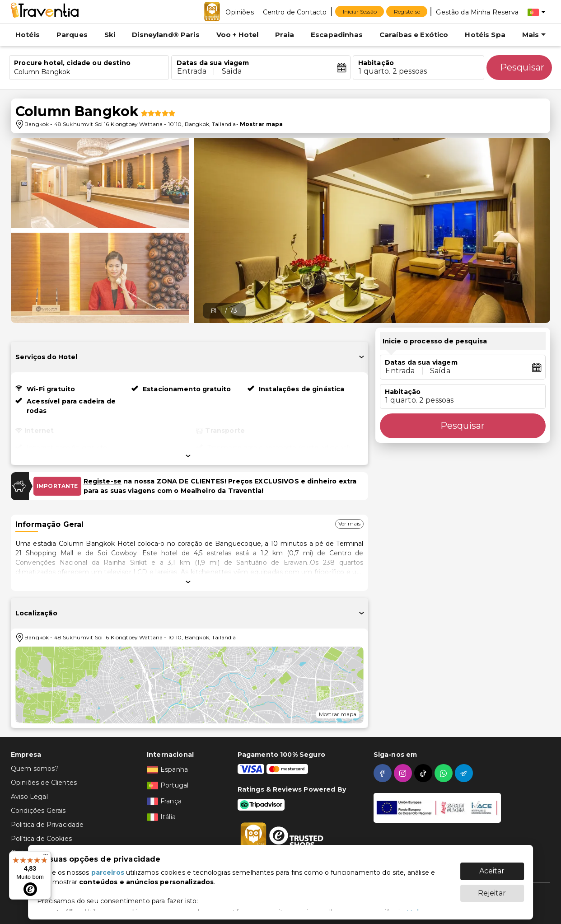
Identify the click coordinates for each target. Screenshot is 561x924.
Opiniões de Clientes (44, 783)
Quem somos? (35, 769)
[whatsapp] (445, 773)
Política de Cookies (41, 839)
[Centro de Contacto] (295, 12)
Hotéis (28, 35)
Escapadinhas (337, 35)
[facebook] (384, 773)
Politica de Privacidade (47, 825)
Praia (285, 35)
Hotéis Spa (485, 35)
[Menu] (46, 857)
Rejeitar (492, 889)
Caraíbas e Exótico (414, 35)
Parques (72, 35)
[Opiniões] (239, 12)
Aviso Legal (29, 797)
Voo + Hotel (238, 35)
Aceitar (492, 866)
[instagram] (404, 773)
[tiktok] (424, 773)
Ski (110, 35)
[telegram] (465, 773)
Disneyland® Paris (166, 35)
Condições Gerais (38, 811)
